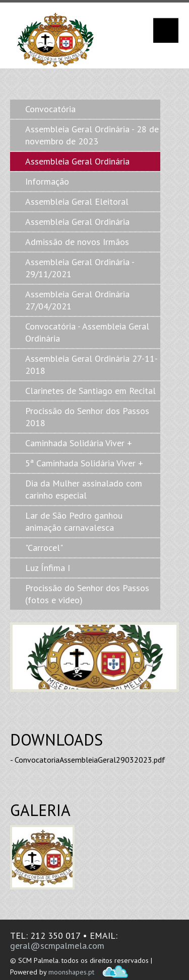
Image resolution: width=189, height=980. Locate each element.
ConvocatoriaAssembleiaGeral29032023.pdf (90, 760)
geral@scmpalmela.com (57, 946)
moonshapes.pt (71, 972)
